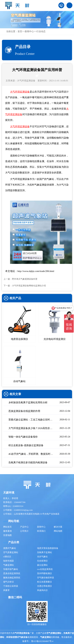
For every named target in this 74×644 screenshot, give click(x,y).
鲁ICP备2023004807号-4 (42, 641)
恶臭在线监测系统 (12, 573)
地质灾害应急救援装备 (48, 548)
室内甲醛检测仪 (44, 573)
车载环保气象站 (11, 569)
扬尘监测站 (42, 565)
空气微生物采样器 (46, 578)
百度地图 (7, 535)
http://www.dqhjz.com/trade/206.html (36, 271)
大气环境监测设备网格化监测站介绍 (29, 286)
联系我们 (41, 531)
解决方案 (58, 527)
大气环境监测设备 (26, 81)
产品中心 (24, 527)
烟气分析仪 (9, 582)
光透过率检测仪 (44, 586)
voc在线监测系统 (45, 569)
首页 (20, 31)
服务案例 (7, 531)
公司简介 (24, 531)
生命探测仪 (42, 561)
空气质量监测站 (11, 552)
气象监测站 (9, 565)
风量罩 (6, 590)
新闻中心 (29, 31)
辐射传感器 (9, 561)
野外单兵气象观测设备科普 (25, 279)
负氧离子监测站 (44, 552)
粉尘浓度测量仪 (44, 582)
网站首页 (7, 527)
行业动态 (41, 31)
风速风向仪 (42, 590)
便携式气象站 (10, 548)
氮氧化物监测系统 (12, 578)
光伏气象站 (42, 557)
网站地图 (58, 531)
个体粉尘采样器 (11, 586)
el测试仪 (7, 557)
